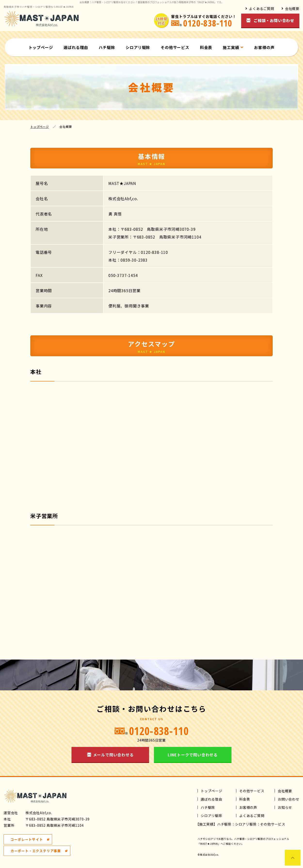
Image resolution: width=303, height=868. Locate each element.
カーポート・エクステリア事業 (36, 851)
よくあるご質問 (262, 8)
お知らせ (285, 807)
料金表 (206, 47)
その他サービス (175, 47)
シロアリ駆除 (138, 47)
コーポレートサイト (27, 839)
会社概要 (292, 8)
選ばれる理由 (76, 47)
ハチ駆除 (107, 47)
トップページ (41, 47)
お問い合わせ (289, 799)
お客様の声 (264, 47)
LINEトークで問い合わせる (193, 755)
